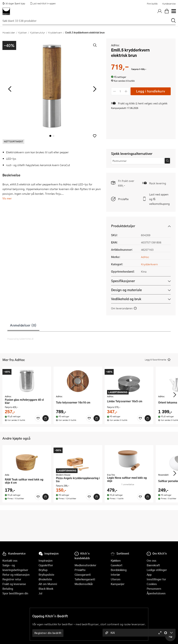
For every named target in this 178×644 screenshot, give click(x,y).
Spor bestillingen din (15, 593)
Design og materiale (126, 290)
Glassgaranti (83, 575)
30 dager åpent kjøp (14, 3)
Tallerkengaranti (85, 579)
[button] (95, 136)
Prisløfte (123, 199)
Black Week (46, 589)
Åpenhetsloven (156, 593)
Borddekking (119, 570)
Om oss (151, 561)
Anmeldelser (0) (23, 325)
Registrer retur (12, 579)
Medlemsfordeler (85, 565)
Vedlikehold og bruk (126, 299)
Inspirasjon (46, 561)
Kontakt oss (10, 561)
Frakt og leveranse (14, 584)
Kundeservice (169, 4)
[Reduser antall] (114, 91)
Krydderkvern (55, 32)
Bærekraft (153, 565)
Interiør (115, 575)
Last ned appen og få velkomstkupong (159, 199)
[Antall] (120, 91)
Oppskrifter (46, 565)
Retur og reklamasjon (16, 575)
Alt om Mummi (48, 584)
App (149, 575)
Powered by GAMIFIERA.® (20, 339)
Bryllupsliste (46, 575)
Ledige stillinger (157, 570)
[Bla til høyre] (94, 89)
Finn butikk (152, 4)
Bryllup (43, 570)
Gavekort (117, 565)
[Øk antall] (126, 91)
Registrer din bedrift (48, 633)
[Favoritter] (38, 418)
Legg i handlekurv (151, 91)
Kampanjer (118, 584)
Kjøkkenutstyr (38, 32)
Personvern (154, 589)
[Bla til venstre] (10, 89)
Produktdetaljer (123, 226)
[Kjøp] (46, 418)
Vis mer (7, 198)
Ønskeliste (45, 579)
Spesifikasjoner (123, 281)
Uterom (116, 579)
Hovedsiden (9, 32)
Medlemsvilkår (84, 584)
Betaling (8, 589)
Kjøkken (23, 32)
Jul (40, 593)
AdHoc (115, 45)
